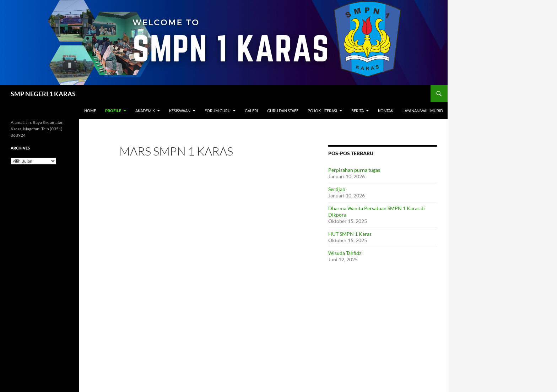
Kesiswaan (180, 111)
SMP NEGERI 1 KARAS (43, 94)
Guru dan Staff (283, 111)
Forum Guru (218, 111)
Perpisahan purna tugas (354, 170)
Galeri (251, 111)
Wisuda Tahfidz (345, 253)
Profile (113, 111)
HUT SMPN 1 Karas (350, 234)
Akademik (145, 111)
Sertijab (337, 189)
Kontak (386, 111)
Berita (358, 111)
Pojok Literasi (322, 111)
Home (90, 111)
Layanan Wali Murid (423, 111)
